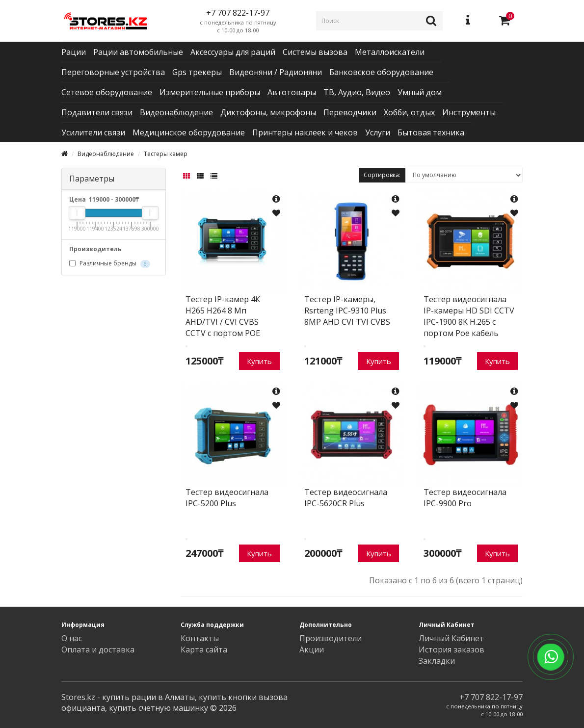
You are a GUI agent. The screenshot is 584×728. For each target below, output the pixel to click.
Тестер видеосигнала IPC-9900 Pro (465, 498)
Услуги (378, 132)
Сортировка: (382, 175)
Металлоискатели (390, 52)
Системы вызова (315, 52)
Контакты (200, 638)
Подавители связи (97, 112)
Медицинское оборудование (189, 132)
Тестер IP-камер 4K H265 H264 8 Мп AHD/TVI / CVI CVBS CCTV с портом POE (223, 316)
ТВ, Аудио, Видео (357, 92)
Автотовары (292, 92)
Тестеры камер (166, 154)
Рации (74, 52)
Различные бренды (110, 263)
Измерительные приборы (210, 92)
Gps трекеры (197, 72)
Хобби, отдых (409, 112)
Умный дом (420, 92)
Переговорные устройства (113, 72)
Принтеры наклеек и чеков (305, 132)
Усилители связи (93, 132)
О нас (72, 638)
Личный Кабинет (451, 638)
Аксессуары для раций (233, 52)
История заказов (451, 650)
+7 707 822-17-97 (491, 697)
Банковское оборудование (381, 72)
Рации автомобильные (138, 52)
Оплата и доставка (98, 650)
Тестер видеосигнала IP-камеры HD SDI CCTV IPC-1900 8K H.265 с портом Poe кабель (469, 316)
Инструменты (469, 112)
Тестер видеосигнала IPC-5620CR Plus (346, 498)
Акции (312, 650)
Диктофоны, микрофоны (268, 112)
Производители (331, 638)
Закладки (437, 661)
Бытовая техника (431, 132)
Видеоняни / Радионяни (276, 72)
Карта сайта (204, 650)
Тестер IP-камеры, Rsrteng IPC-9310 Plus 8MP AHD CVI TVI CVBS (347, 311)
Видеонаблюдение (176, 112)
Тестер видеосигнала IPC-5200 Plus (227, 498)
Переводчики (350, 112)
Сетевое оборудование (107, 92)
